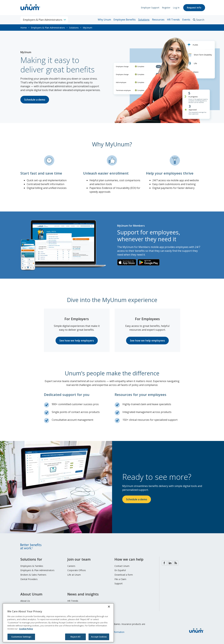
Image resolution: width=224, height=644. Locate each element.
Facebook (164, 563)
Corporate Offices (77, 570)
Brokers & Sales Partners (33, 575)
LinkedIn (170, 563)
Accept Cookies (99, 637)
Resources (158, 20)
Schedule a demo (35, 100)
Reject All (75, 637)
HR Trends (173, 20)
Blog (176, 563)
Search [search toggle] (200, 20)
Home (24, 28)
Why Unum (104, 20)
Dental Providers (29, 579)
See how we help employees (147, 341)
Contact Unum (122, 566)
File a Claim (120, 579)
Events (186, 20)
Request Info (194, 8)
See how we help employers (77, 341)
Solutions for (31, 559)
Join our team (79, 559)
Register (166, 8)
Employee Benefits (125, 20)
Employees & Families (32, 566)
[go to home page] (30, 11)
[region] (58, 623)
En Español (120, 570)
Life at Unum (74, 575)
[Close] (109, 607)
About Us (25, 601)
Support (119, 583)
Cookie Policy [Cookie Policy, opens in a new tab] (26, 629)
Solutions (144, 20)
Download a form (124, 575)
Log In (176, 8)
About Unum (31, 594)
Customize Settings (21, 637)
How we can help (129, 559)
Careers (71, 566)
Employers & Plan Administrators (48, 28)
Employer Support (150, 8)
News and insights (83, 594)
